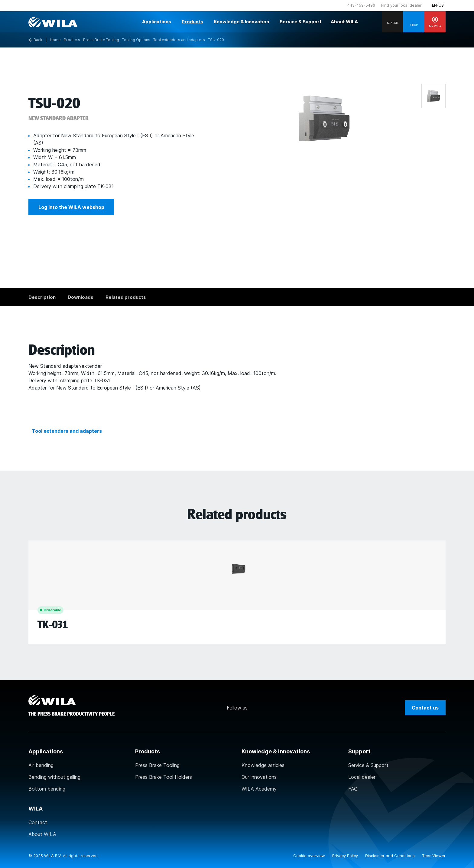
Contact (38, 822)
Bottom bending (47, 789)
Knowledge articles (263, 765)
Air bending (41, 765)
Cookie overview (310, 856)
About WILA (42, 834)
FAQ (353, 789)
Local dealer (362, 777)
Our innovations (259, 777)
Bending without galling (54, 777)
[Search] (393, 22)
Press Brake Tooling (157, 765)
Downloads (81, 297)
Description (42, 297)
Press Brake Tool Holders (164, 777)
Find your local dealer (401, 5)
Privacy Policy (346, 856)
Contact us (425, 708)
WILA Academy (259, 789)
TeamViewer (434, 856)
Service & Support (368, 765)
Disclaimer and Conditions (391, 856)
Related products (126, 297)
